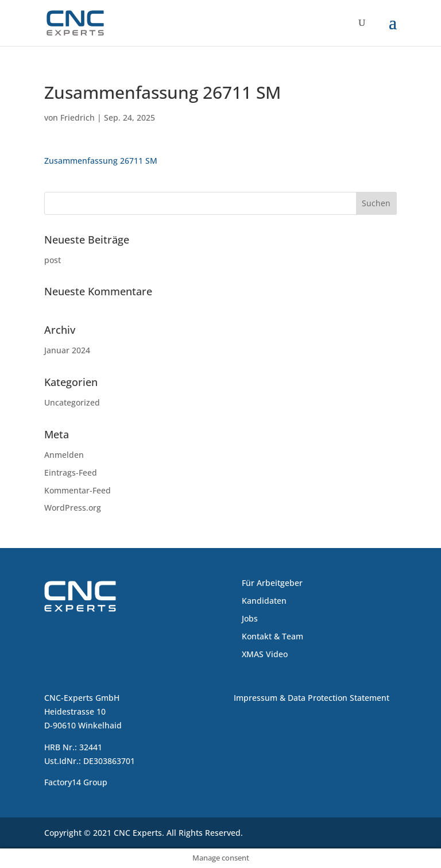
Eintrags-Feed (71, 472)
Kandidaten (264, 601)
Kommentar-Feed (78, 490)
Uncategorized (72, 402)
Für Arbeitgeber (272, 583)
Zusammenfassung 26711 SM (101, 161)
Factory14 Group (76, 782)
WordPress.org (73, 508)
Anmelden (64, 455)
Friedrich (78, 117)
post (53, 260)
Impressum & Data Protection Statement (312, 698)
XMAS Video (265, 654)
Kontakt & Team (272, 636)
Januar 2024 (67, 350)
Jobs (250, 618)
